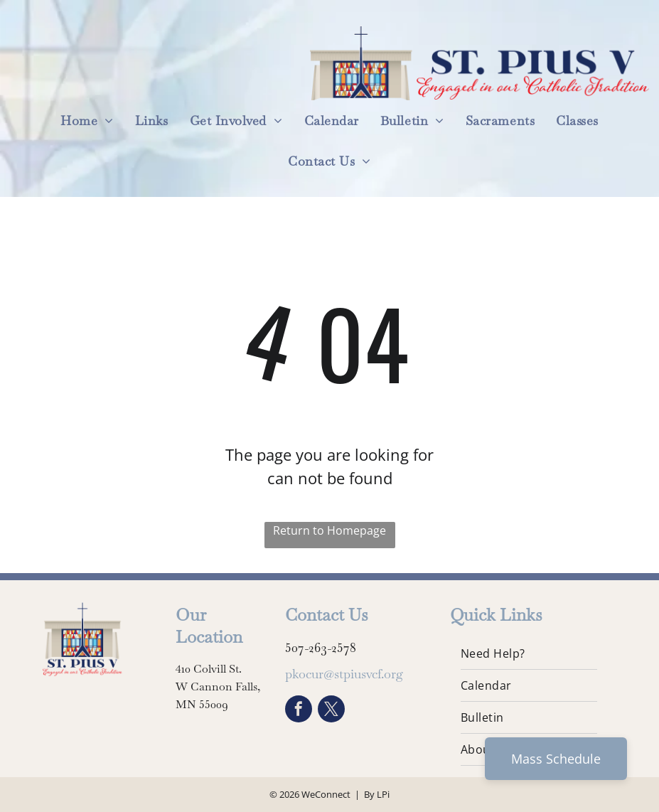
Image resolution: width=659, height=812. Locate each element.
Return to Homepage (329, 530)
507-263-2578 (321, 647)
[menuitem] (87, 121)
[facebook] (299, 711)
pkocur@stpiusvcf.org (344, 674)
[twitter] (331, 711)
